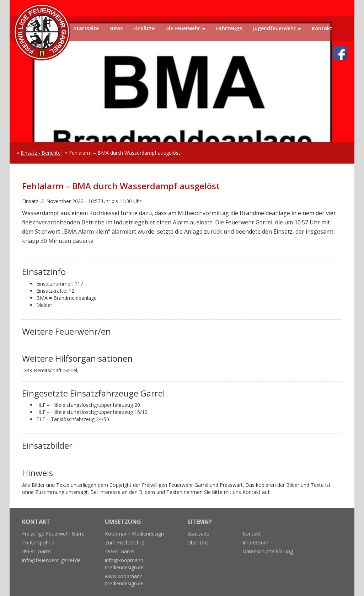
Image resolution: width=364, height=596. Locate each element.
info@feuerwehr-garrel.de (51, 560)
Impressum (255, 542)
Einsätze (144, 28)
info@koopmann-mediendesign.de (125, 564)
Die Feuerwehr (183, 28)
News (116, 28)
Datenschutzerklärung (268, 551)
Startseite (86, 28)
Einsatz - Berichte (41, 153)
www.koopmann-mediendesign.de (125, 580)
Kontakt (322, 28)
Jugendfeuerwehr (274, 28)
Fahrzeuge (229, 28)
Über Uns (198, 542)
